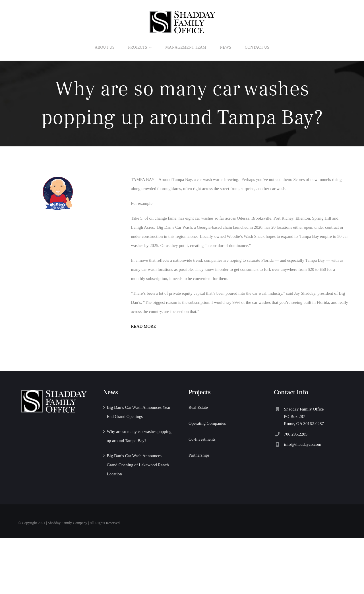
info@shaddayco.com (303, 444)
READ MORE (144, 326)
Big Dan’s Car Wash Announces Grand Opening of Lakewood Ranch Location (138, 465)
